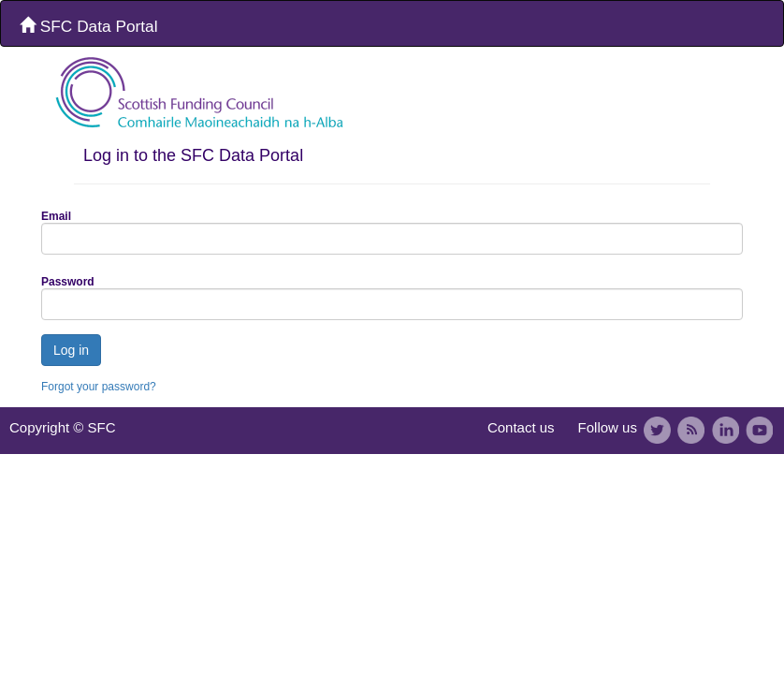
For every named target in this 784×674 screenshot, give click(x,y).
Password (68, 282)
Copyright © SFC (63, 427)
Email (56, 216)
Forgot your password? (99, 387)
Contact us (521, 427)
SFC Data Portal (89, 26)
